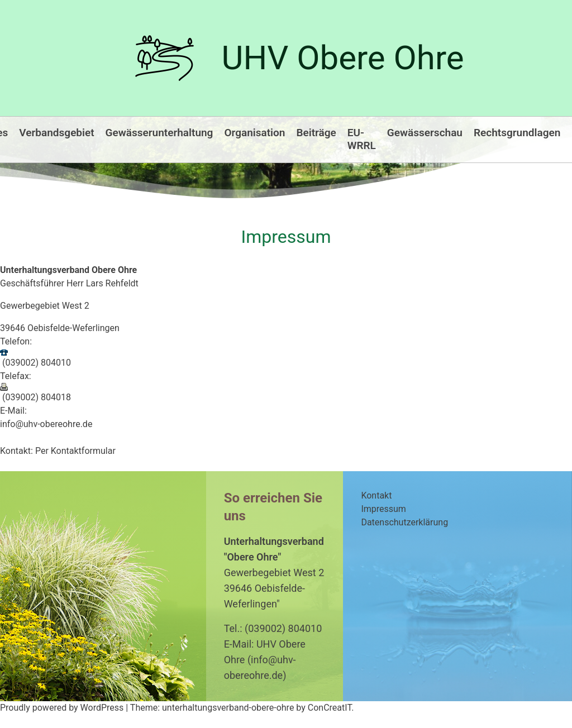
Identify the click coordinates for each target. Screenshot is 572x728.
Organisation (254, 133)
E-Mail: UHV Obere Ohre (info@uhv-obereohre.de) (265, 660)
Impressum (383, 509)
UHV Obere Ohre (343, 58)
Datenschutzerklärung (404, 522)
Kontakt (376, 495)
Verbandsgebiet (56, 133)
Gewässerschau (425, 133)
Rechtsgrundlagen (517, 133)
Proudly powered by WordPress (63, 708)
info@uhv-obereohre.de (46, 424)
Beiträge (316, 133)
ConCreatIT (330, 708)
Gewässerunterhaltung (159, 133)
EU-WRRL (362, 139)
